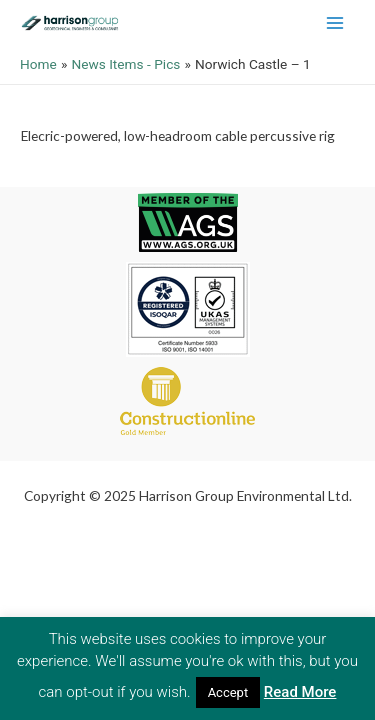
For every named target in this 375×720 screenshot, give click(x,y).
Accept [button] (228, 692)
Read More (300, 692)
